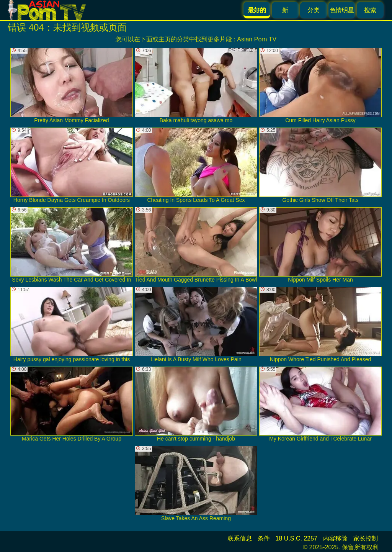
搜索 (370, 10)
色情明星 (342, 10)
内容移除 (335, 538)
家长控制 (366, 538)
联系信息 (240, 538)
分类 (314, 10)
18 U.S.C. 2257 (296, 538)
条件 (264, 538)
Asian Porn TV (257, 39)
